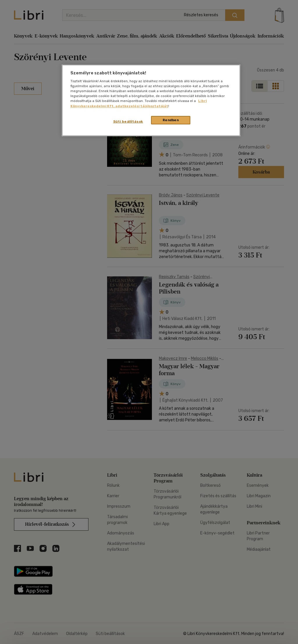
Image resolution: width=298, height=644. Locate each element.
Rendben (171, 120)
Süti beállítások (128, 121)
